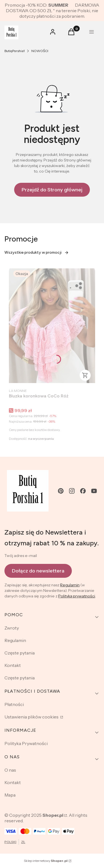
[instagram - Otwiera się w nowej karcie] (72, 491)
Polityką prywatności (77, 596)
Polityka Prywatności (26, 743)
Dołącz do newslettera (38, 571)
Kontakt (13, 665)
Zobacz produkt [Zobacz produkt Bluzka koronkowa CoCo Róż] (85, 375)
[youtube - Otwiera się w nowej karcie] (94, 491)
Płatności (14, 704)
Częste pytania (20, 653)
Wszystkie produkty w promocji (37, 252)
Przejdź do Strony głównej (52, 190)
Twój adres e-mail (21, 556)
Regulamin (70, 585)
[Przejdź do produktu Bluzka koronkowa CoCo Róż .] (52, 326)
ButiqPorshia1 (15, 51)
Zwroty (12, 628)
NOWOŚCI (40, 51)
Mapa (10, 795)
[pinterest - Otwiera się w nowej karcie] (61, 491)
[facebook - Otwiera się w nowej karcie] (83, 491)
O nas (10, 770)
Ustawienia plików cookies (32, 717)
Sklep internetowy (46, 861)
